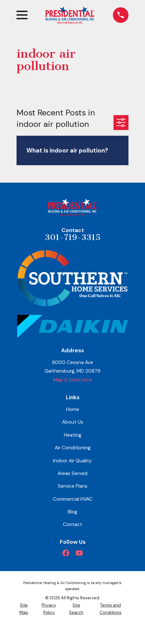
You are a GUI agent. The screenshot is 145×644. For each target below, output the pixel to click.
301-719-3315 (73, 237)
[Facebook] (66, 553)
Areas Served (72, 473)
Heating (73, 435)
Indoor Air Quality (72, 461)
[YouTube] (79, 553)
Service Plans (73, 486)
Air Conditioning (73, 448)
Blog (72, 512)
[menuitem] (24, 609)
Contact (72, 524)
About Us (73, 422)
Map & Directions (73, 380)
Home (73, 409)
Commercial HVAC (73, 499)
